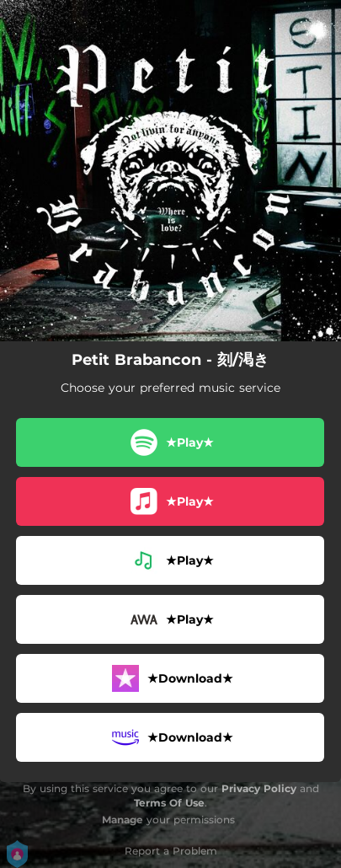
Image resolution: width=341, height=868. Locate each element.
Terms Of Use (169, 803)
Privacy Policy (259, 788)
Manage (123, 820)
